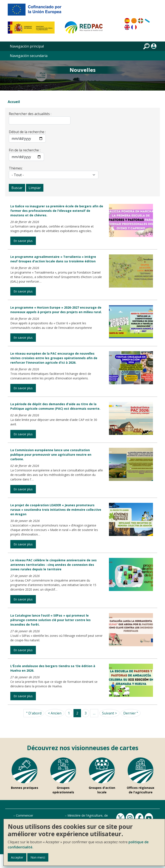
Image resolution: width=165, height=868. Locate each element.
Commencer (24, 815)
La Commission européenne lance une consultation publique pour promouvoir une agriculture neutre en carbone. (51, 455)
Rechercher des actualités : (30, 114)
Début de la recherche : (27, 132)
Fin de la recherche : (25, 150)
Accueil (14, 102)
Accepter (17, 857)
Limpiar (35, 188)
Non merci (38, 857)
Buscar (17, 188)
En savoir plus (23, 241)
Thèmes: (16, 168)
